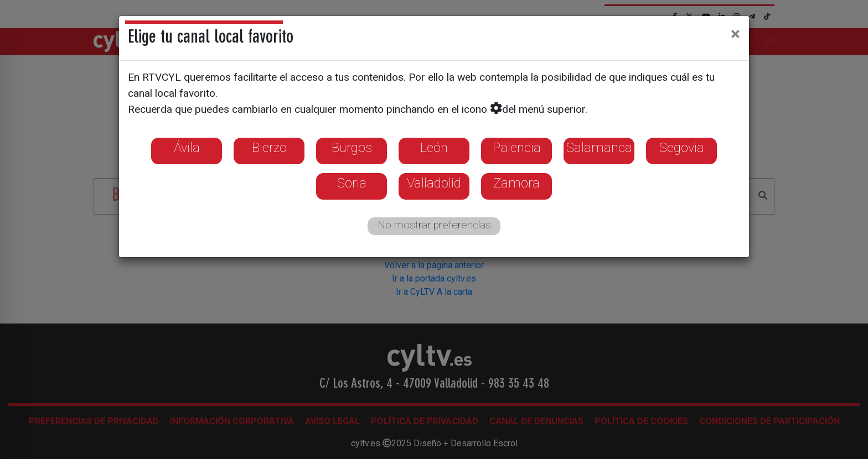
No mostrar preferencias (434, 225)
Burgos (352, 148)
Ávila (187, 148)
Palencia (517, 148)
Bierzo (269, 148)
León (434, 148)
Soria (352, 183)
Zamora (516, 183)
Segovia (682, 148)
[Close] (735, 34)
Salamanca (599, 148)
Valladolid (434, 183)
